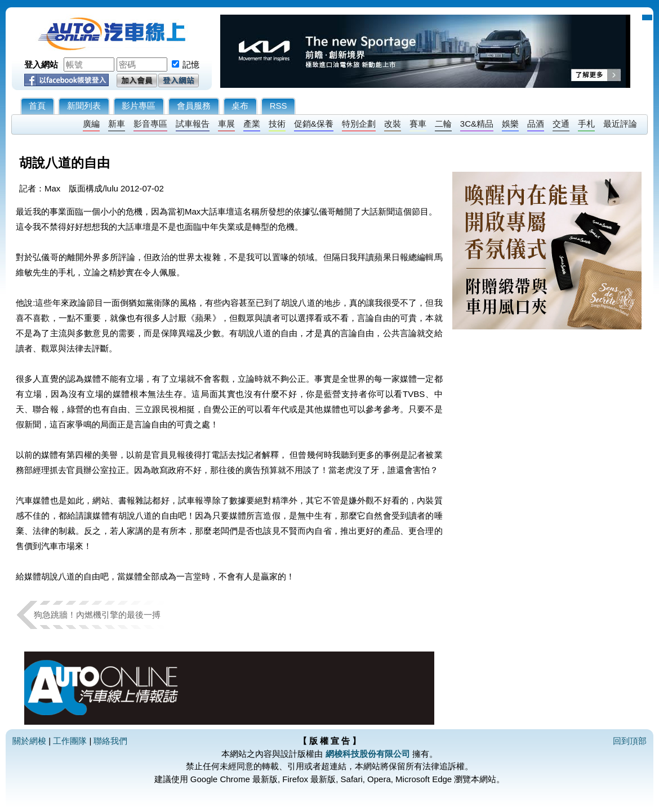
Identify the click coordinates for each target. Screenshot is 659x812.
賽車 (418, 124)
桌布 (240, 106)
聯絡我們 (110, 741)
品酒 (536, 124)
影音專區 (150, 124)
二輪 (443, 124)
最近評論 (620, 124)
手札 (586, 124)
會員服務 (194, 106)
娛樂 (510, 124)
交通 (561, 124)
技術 (277, 124)
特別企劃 (359, 124)
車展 (226, 124)
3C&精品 (477, 124)
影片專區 (139, 106)
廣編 (91, 124)
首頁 (37, 106)
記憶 (191, 64)
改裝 (393, 124)
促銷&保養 (314, 124)
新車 (117, 124)
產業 (252, 124)
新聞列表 (84, 106)
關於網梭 (29, 741)
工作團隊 (70, 741)
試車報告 (193, 124)
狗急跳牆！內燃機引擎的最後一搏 (97, 615)
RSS (279, 106)
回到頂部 (630, 741)
